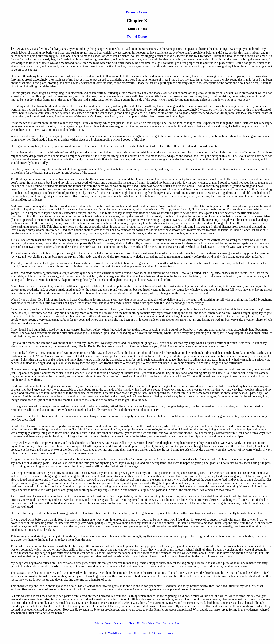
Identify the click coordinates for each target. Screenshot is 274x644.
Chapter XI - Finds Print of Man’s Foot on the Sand (154, 623)
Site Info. (157, 633)
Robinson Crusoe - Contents (109, 623)
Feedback (171, 633)
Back (100, 633)
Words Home (115, 633)
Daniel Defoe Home (137, 633)
